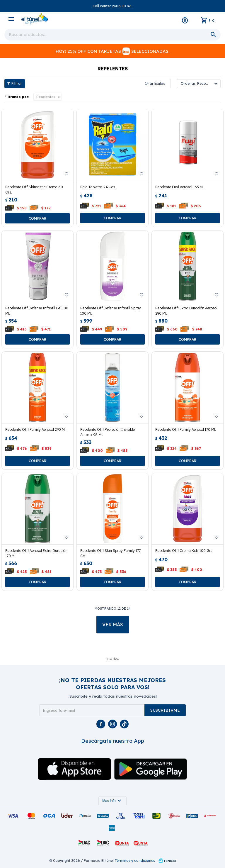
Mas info (112, 801)
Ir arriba (112, 659)
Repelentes (46, 97)
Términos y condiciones (135, 861)
